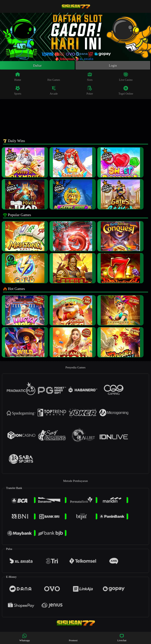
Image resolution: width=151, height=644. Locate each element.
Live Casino (126, 77)
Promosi (73, 638)
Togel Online (126, 91)
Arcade (54, 91)
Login (113, 66)
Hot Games (54, 77)
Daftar (37, 66)
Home (18, 77)
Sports (18, 91)
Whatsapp (25, 638)
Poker (90, 91)
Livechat (122, 638)
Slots (90, 77)
